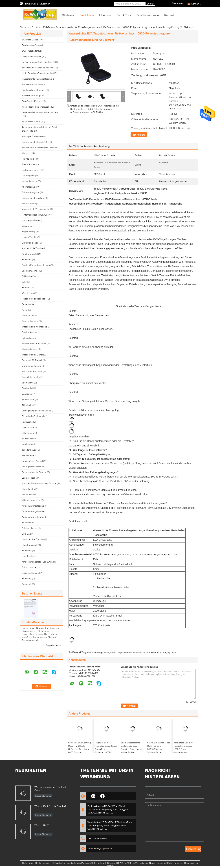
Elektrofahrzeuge (30, 243)
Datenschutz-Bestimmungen (36, 863)
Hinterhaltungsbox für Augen (36, 215)
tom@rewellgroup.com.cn (38, 4)
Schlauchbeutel (30, 528)
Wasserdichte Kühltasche (34, 327)
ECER (110, 866)
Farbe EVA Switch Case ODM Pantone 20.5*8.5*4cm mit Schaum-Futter (159, 747)
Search (150, 4)
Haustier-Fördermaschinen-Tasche (39, 483)
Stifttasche (27, 276)
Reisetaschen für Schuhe (34, 472)
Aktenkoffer (27, 405)
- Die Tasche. (28, 427)
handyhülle (27, 315)
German (196, 4)
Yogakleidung (29, 232)
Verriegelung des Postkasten (36, 411)
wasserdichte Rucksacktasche (37, 79)
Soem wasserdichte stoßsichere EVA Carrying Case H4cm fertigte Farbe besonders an (131, 749)
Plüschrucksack (30, 545)
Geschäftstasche (30, 321)
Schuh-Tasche (29, 495)
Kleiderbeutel (28, 455)
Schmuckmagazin (31, 192)
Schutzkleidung (29, 204)
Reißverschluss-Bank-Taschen (37, 62)
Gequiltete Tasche (31, 377)
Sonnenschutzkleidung (33, 198)
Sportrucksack (29, 332)
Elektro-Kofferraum (31, 164)
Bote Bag (26, 534)
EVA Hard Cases (30, 40)
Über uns (105, 15)
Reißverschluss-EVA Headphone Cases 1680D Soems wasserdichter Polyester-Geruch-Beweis (183, 751)
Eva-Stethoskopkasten (98, 653)
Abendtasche (28, 187)
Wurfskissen (28, 293)
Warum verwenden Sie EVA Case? (50, 789)
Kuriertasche (28, 399)
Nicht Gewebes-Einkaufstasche (37, 73)
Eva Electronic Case (32, 84)
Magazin (26, 153)
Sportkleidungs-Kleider (33, 90)
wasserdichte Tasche (32, 248)
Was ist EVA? (42, 825)
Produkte (85, 15)
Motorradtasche (30, 349)
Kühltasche (27, 444)
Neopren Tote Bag (31, 96)
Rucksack (27, 260)
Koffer (25, 310)
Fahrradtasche (29, 338)
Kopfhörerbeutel (30, 254)
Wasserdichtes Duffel (32, 355)
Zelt (24, 282)
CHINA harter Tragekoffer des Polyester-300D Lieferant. (79, 863)
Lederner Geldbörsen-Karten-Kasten (40, 112)
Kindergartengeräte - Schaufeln (37, 562)
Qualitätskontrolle (148, 15)
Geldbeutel (27, 388)
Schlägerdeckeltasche (33, 467)
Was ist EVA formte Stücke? (50, 806)
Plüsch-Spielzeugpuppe (34, 299)
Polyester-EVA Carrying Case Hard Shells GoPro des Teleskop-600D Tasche (80, 747)
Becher (25, 287)
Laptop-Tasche (29, 237)
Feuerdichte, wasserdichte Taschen (39, 148)
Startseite (68, 15)
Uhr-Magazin (28, 176)
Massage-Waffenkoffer (33, 136)
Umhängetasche (30, 170)
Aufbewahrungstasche (33, 506)
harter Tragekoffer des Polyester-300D (129, 653)
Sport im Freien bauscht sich (36, 265)
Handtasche (28, 556)
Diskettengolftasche (32, 366)
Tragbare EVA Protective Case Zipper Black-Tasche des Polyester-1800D (106, 747)
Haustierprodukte (30, 220)
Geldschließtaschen (32, 56)
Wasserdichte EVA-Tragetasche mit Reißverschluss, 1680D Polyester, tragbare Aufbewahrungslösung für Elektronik (94, 109)
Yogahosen (27, 226)
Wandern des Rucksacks (34, 343)
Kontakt (169, 15)
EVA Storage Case (31, 45)
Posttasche (27, 422)
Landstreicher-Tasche (33, 539)
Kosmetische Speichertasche (36, 107)
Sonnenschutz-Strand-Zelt (35, 142)
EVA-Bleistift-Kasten (31, 101)
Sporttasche (28, 383)
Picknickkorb (28, 159)
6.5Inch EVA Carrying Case (162, 653)
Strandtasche (28, 489)
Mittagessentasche (31, 500)
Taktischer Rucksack (32, 371)
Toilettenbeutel (29, 450)
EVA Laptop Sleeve (31, 122)
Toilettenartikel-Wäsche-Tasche (38, 68)
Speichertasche (30, 271)
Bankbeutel (27, 394)
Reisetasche (28, 304)
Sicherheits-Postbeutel (33, 416)
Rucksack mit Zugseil (32, 461)
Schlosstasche (29, 567)
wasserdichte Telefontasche (36, 209)
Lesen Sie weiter (43, 796)
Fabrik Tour (124, 15)
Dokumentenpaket (31, 573)
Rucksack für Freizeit (32, 360)
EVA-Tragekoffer (51, 27)
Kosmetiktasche (30, 181)
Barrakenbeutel (29, 439)
